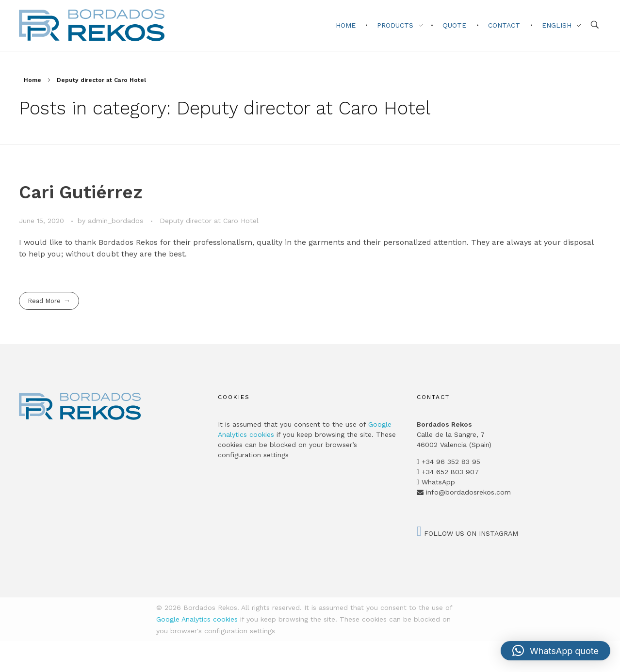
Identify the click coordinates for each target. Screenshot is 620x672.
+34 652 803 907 (449, 472)
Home (33, 80)
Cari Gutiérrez (81, 192)
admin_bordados (117, 221)
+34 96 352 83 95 (451, 462)
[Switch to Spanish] (5, 644)
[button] (555, 651)
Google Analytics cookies (197, 619)
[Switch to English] (5, 655)
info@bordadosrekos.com (468, 492)
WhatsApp (438, 482)
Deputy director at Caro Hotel (209, 221)
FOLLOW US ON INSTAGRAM (467, 533)
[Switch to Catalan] (5, 649)
